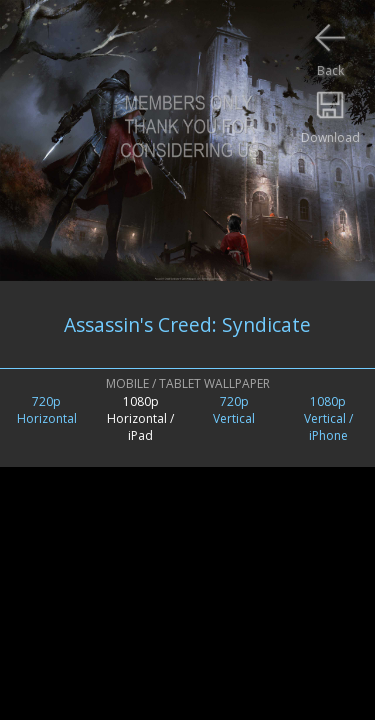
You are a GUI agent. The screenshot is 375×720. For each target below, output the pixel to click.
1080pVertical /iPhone (328, 418)
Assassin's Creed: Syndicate (187, 324)
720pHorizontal (47, 410)
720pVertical (234, 410)
